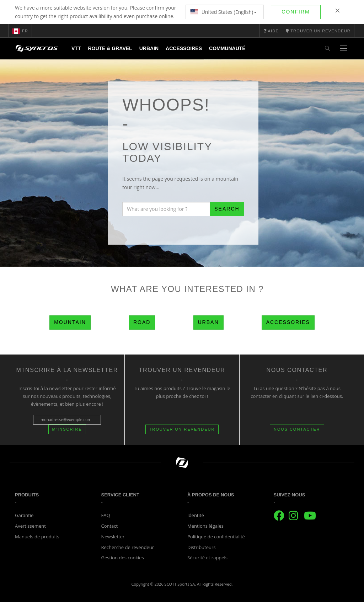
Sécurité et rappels (207, 558)
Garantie (24, 515)
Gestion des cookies (123, 558)
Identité (196, 515)
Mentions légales (205, 526)
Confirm (296, 12)
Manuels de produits (37, 537)
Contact (110, 526)
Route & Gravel (110, 48)
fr (20, 31)
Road (142, 322)
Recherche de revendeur (128, 547)
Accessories (288, 322)
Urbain (149, 48)
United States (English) (223, 12)
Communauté (227, 48)
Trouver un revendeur (182, 429)
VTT (76, 48)
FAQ (106, 515)
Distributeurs (201, 547)
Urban (208, 322)
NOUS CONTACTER (297, 429)
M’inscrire (67, 429)
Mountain (70, 322)
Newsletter (113, 537)
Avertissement (30, 526)
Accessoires (184, 48)
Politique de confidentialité (216, 537)
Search (227, 209)
